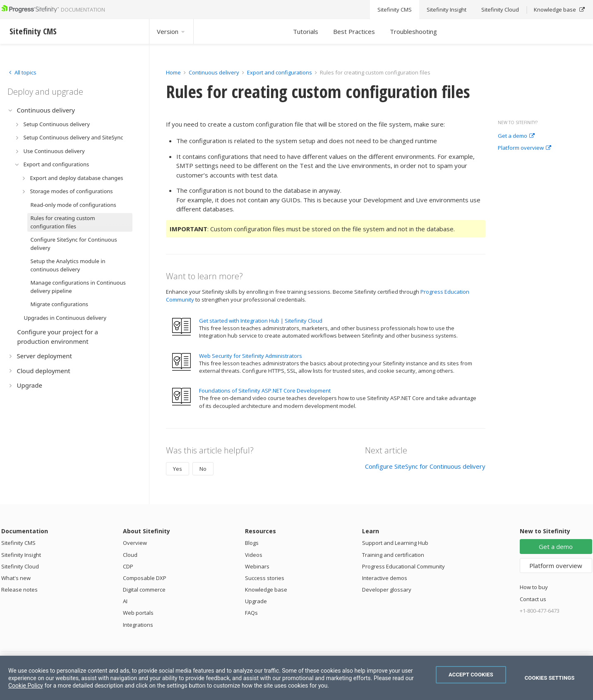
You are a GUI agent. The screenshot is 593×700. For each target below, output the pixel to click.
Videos (254, 555)
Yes (178, 469)
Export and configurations (280, 72)
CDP (128, 566)
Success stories (265, 578)
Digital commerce (144, 590)
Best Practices (354, 31)
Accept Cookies (471, 675)
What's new (16, 578)
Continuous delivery (214, 72)
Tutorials (306, 31)
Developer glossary (387, 590)
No (203, 469)
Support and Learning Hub (395, 543)
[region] (296, 678)
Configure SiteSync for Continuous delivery (425, 466)
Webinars (257, 566)
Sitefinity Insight (21, 555)
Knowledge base (266, 590)
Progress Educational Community (403, 566)
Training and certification (393, 555)
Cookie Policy (26, 686)
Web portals (138, 613)
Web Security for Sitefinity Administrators (251, 356)
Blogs (252, 543)
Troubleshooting (413, 31)
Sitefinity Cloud (20, 566)
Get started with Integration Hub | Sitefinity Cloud (261, 321)
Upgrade (256, 601)
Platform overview (525, 148)
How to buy (534, 587)
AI (125, 601)
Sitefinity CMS (18, 543)
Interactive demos (385, 578)
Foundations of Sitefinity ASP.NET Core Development (265, 391)
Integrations (138, 625)
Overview (135, 543)
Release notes (19, 590)
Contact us (533, 599)
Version (171, 31)
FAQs (251, 613)
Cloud (130, 555)
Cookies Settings (550, 678)
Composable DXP (145, 578)
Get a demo (516, 136)
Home (173, 72)
